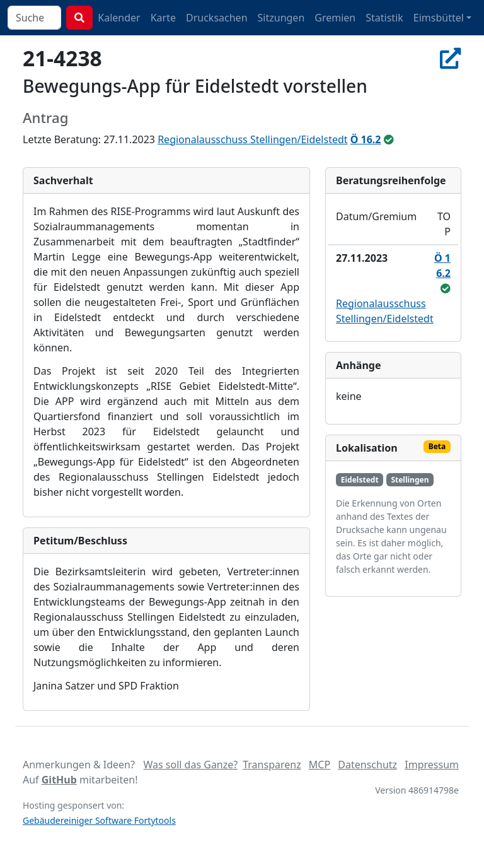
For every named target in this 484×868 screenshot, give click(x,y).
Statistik (384, 18)
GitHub (59, 780)
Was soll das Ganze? (190, 765)
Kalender (119, 18)
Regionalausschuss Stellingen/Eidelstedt (252, 139)
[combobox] (34, 18)
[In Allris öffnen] (451, 58)
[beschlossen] (389, 139)
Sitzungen (281, 18)
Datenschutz (367, 765)
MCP (320, 765)
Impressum (432, 765)
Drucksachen (217, 18)
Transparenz (272, 765)
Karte (163, 18)
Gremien (335, 18)
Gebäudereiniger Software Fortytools (99, 820)
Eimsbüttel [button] (439, 18)
